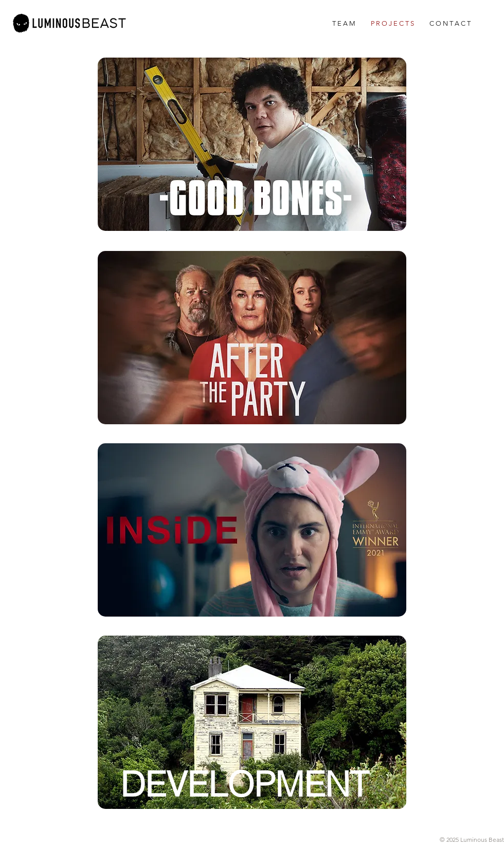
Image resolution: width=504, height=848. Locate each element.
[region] (252, 144)
